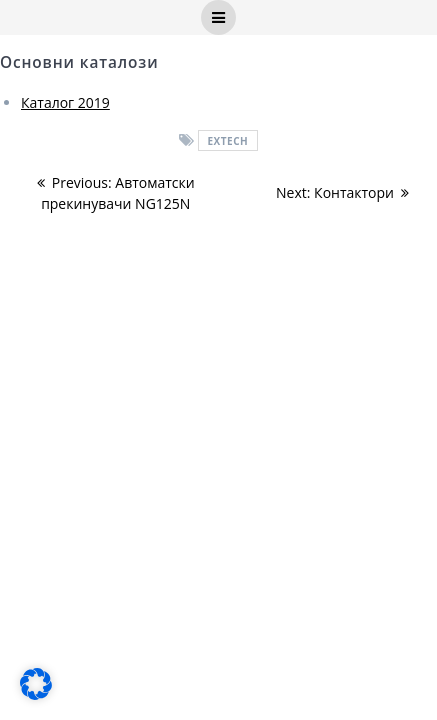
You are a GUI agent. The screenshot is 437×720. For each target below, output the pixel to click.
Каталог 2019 (65, 102)
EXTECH (227, 141)
